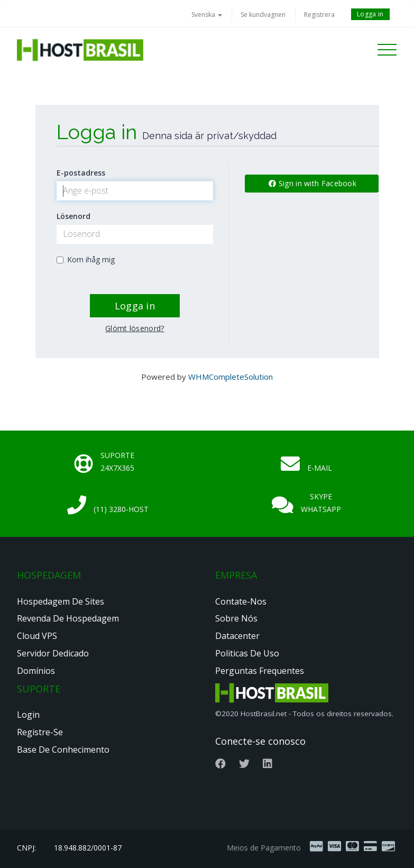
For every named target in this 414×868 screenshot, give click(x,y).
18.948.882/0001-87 (88, 848)
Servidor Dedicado (53, 653)
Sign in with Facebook (312, 183)
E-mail (320, 468)
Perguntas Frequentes (260, 671)
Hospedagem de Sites (61, 601)
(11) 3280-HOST (121, 509)
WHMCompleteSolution (231, 377)
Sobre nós (236, 618)
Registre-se (40, 732)
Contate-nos (241, 601)
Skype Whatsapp (321, 503)
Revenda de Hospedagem (68, 618)
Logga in (370, 14)
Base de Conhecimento (63, 750)
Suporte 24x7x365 (117, 462)
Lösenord (73, 216)
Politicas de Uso (247, 653)
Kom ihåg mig (86, 259)
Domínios (36, 671)
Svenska (207, 15)
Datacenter (237, 636)
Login (28, 715)
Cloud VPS (37, 636)
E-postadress (81, 173)
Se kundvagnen (263, 15)
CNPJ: (26, 848)
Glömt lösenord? (135, 328)
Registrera (319, 15)
